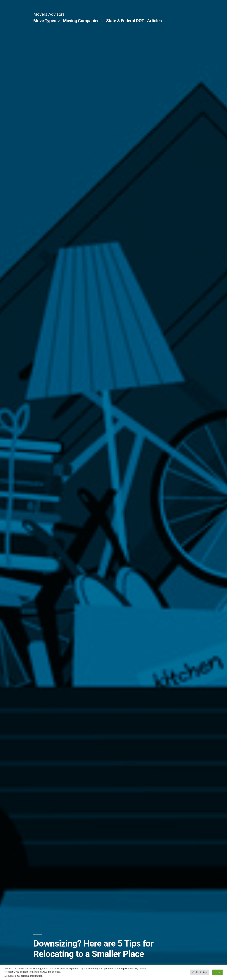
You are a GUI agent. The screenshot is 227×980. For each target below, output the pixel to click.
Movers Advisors (49, 14)
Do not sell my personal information (23, 976)
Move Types (45, 21)
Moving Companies (81, 21)
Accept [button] (217, 972)
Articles (154, 21)
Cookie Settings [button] (200, 972)
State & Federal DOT (125, 21)
